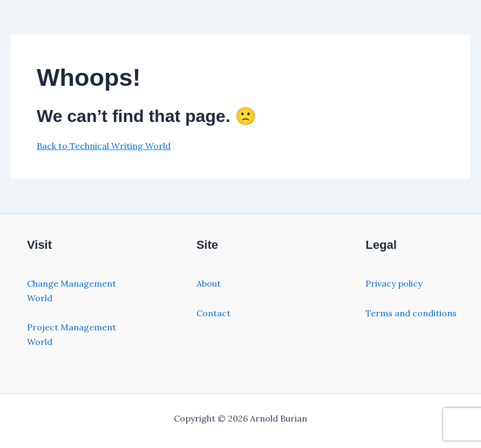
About (209, 283)
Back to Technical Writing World (104, 146)
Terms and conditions (411, 313)
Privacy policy (394, 283)
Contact (214, 313)
